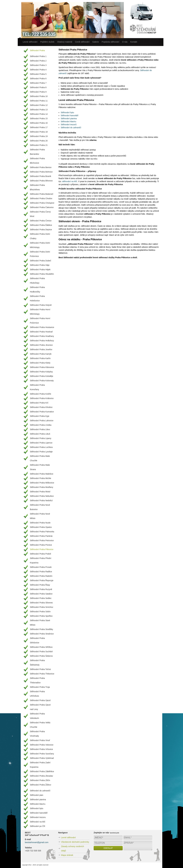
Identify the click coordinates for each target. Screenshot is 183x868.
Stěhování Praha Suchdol (41, 652)
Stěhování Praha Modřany (42, 487)
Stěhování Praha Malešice (42, 474)
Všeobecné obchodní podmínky (75, 842)
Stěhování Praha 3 (38, 65)
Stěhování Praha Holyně (41, 305)
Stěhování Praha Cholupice (42, 203)
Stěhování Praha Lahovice (42, 421)
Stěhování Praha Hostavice (42, 327)
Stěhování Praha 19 (39, 136)
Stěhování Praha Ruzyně (41, 589)
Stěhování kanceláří (70, 115)
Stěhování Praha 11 (39, 101)
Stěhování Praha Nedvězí (41, 500)
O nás (125, 42)
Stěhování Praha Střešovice (37, 640)
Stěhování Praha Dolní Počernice (40, 254)
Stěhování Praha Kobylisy (41, 372)
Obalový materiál (65, 42)
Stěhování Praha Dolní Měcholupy (40, 245)
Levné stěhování (30, 42)
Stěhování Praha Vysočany (42, 754)
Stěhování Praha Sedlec (41, 598)
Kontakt (134, 42)
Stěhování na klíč (38, 822)
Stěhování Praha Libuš (40, 434)
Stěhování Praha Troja (40, 687)
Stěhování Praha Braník (41, 176)
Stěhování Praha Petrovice (42, 540)
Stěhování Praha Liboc (40, 429)
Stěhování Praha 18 (39, 132)
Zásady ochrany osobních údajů (72, 849)
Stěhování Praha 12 (39, 105)
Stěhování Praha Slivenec (41, 603)
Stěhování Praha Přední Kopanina (41, 560)
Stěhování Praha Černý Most (40, 214)
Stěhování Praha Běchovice (37, 161)
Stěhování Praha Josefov (41, 349)
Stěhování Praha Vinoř (40, 740)
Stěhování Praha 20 (39, 141)
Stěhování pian (37, 795)
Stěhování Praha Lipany (41, 438)
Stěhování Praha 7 (38, 83)
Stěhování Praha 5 (38, 74)
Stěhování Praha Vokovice (42, 745)
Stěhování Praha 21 (39, 145)
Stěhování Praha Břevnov (41, 181)
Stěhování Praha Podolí (40, 554)
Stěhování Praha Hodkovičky (37, 290)
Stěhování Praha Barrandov (37, 152)
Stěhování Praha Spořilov (41, 616)
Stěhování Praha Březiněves (37, 187)
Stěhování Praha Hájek (40, 270)
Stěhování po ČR (38, 826)
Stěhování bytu (67, 112)
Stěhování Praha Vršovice (41, 749)
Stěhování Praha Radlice (41, 572)
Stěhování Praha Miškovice (42, 483)
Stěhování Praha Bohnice (41, 172)
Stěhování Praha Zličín (40, 780)
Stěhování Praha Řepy (40, 585)
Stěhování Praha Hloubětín (42, 274)
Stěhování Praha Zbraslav (41, 776)
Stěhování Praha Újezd (40, 700)
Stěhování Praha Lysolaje (41, 452)
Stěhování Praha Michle (41, 478)
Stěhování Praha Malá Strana (40, 467)
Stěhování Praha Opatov (41, 527)
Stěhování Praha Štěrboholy (37, 663)
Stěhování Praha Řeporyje (42, 580)
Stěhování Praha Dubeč (41, 261)
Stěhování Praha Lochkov (41, 447)
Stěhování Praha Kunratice (42, 412)
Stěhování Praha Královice (42, 398)
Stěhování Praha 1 (38, 56)
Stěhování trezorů (69, 125)
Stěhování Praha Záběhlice (42, 771)
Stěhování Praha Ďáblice (41, 225)
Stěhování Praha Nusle (40, 523)
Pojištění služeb (47, 42)
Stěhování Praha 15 (39, 118)
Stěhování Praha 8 (38, 87)
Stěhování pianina (69, 118)
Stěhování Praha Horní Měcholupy (40, 312)
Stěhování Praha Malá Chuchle (40, 458)
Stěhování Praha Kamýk (41, 354)
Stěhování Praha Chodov (41, 198)
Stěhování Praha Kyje (40, 416)
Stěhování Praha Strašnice (42, 634)
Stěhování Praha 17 (39, 127)
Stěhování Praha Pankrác (41, 536)
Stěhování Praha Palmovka (42, 532)
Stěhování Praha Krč (39, 403)
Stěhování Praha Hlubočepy (37, 281)
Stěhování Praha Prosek (41, 567)
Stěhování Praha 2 (38, 61)
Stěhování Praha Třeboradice (37, 680)
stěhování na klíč (70, 181)
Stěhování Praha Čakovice (42, 207)
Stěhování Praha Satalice (41, 594)
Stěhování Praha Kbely (40, 363)
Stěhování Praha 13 (39, 110)
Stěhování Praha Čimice (41, 221)
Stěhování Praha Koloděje (42, 376)
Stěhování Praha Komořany (37, 387)
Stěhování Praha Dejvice (41, 230)
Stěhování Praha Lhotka (41, 425)
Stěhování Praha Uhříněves (37, 694)
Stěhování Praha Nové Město (40, 516)
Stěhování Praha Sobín (40, 612)
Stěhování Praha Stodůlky (41, 629)
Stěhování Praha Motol (40, 492)
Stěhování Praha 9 (38, 92)
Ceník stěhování (82, 42)
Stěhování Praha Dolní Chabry (40, 236)
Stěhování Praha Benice (41, 167)
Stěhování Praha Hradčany (42, 336)
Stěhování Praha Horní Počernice (40, 321)
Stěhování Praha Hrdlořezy (42, 341)
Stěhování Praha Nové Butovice (40, 507)
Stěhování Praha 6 (38, 79)
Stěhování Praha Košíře (41, 394)
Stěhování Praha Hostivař (41, 332)
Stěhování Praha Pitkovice (42, 549)
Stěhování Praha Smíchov (42, 607)
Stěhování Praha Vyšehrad (42, 758)
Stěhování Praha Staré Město (40, 623)
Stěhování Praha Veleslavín (37, 716)
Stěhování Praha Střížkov (41, 647)
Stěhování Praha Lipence (41, 443)
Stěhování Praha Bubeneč (42, 194)
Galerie (96, 42)
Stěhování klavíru (68, 122)
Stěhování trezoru (38, 817)
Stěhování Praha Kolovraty (42, 381)
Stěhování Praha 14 (39, 114)
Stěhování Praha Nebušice (42, 496)
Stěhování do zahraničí (71, 128)
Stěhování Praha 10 (39, 96)
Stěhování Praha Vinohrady (37, 734)
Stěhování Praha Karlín (40, 358)
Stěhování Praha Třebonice (42, 674)
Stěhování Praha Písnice (41, 545)
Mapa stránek (67, 855)
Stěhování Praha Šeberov (41, 656)
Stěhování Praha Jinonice (41, 345)
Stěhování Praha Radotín (41, 576)
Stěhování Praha (37, 50)
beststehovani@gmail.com (37, 842)
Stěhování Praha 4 (38, 70)
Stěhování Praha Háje (40, 265)
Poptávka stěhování (110, 42)
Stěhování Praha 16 (39, 123)
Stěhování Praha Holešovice (37, 298)
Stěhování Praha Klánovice (42, 367)
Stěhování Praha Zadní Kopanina (40, 765)
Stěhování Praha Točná (40, 669)
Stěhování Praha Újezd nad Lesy (40, 707)
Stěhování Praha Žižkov (41, 785)
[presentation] (115, 857)
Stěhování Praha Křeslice (41, 407)
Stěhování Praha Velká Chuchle (40, 725)
